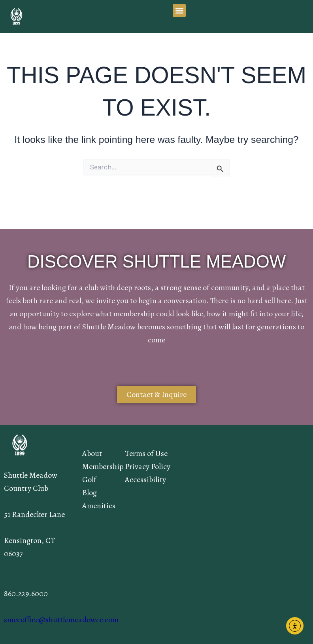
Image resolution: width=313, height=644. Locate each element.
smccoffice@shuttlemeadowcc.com (61, 620)
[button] (179, 10)
